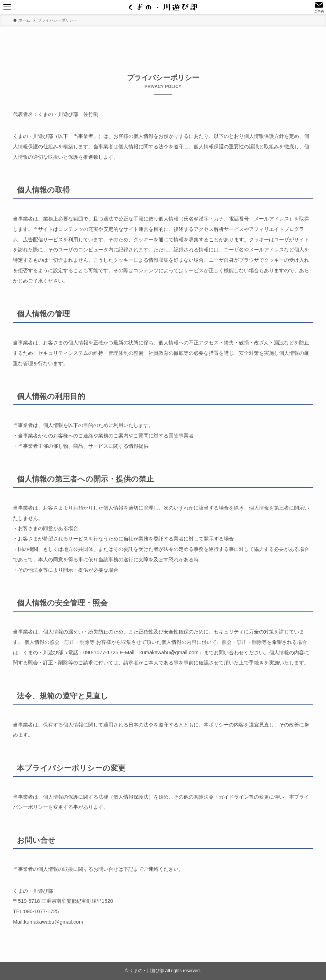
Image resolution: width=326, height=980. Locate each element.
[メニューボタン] (7, 7)
